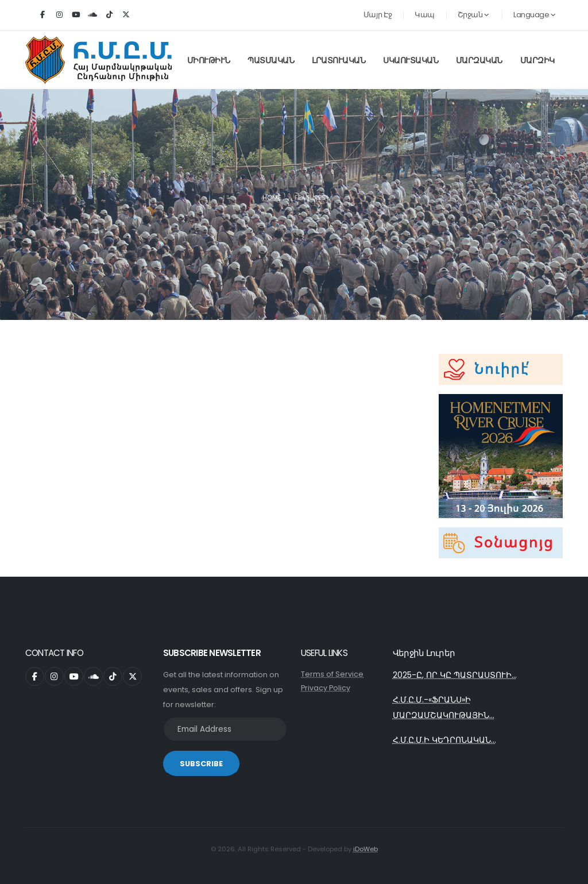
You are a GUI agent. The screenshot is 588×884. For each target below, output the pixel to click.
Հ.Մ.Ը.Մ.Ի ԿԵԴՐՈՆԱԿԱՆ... (444, 740)
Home (272, 198)
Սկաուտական (411, 60)
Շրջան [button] (473, 15)
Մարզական (479, 60)
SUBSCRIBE (201, 764)
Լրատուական (339, 60)
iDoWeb (365, 849)
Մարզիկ (537, 60)
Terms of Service (332, 674)
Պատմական (271, 60)
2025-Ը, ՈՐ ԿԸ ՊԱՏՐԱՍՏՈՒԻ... (455, 675)
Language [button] (534, 15)
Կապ (425, 15)
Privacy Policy (326, 688)
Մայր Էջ (378, 15)
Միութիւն (209, 60)
